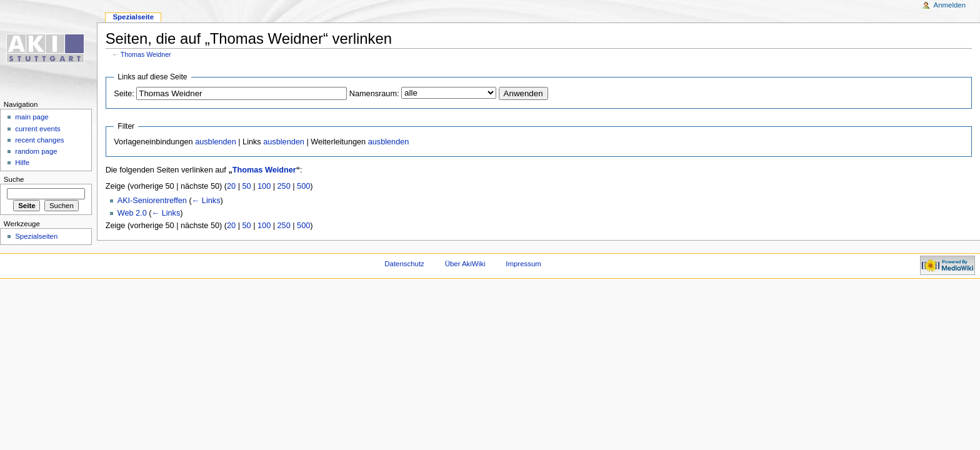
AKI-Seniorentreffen (152, 201)
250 (284, 186)
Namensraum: (374, 94)
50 (247, 186)
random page (36, 151)
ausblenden (216, 142)
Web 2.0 (132, 213)
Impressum (523, 264)
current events (38, 129)
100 (264, 186)
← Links (206, 201)
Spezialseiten (36, 236)
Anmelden (950, 5)
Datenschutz (404, 264)
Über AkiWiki (465, 264)
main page (32, 117)
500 (303, 186)
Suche (14, 179)
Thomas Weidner (146, 54)
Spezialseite (133, 17)
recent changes (39, 140)
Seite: (124, 94)
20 (231, 186)
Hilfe (22, 162)
